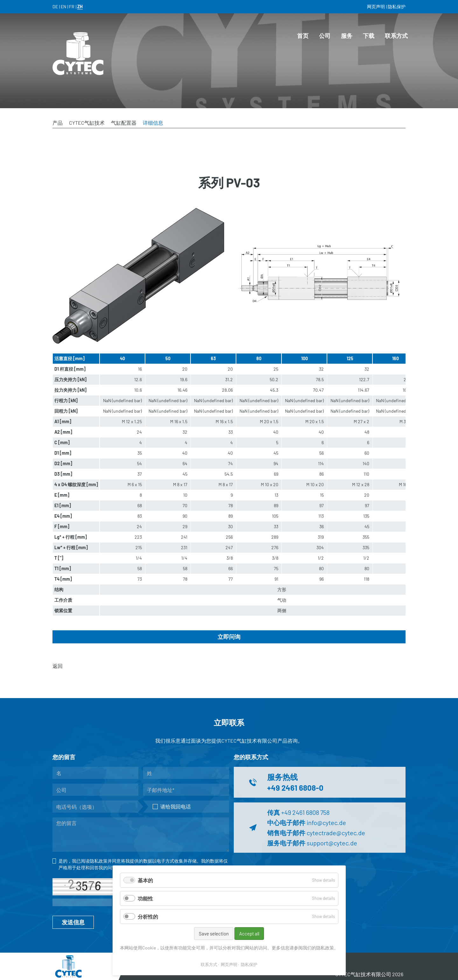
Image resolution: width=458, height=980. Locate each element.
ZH (80, 7)
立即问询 (229, 637)
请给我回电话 (172, 806)
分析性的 (148, 917)
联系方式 (209, 964)
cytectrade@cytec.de (336, 833)
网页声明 (229, 964)
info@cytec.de (326, 822)
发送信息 (73, 922)
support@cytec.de (332, 843)
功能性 (145, 898)
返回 (58, 666)
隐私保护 (249, 964)
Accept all (249, 934)
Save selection (214, 934)
